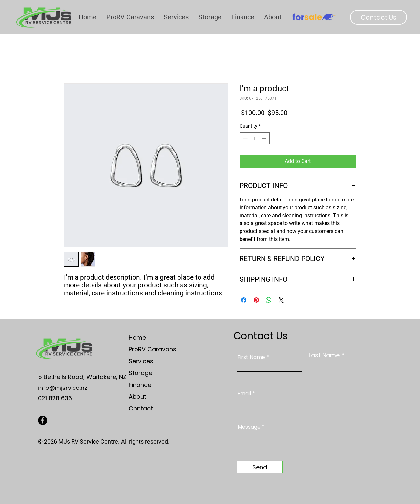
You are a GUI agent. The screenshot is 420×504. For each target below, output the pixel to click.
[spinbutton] (255, 138)
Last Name (324, 355)
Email (244, 394)
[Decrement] (245, 138)
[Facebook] (43, 420)
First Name (251, 357)
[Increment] (265, 138)
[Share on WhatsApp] (269, 300)
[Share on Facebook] (244, 300)
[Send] (260, 467)
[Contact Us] (378, 17)
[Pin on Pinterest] (256, 300)
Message (249, 427)
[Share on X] (281, 300)
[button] (273, 17)
